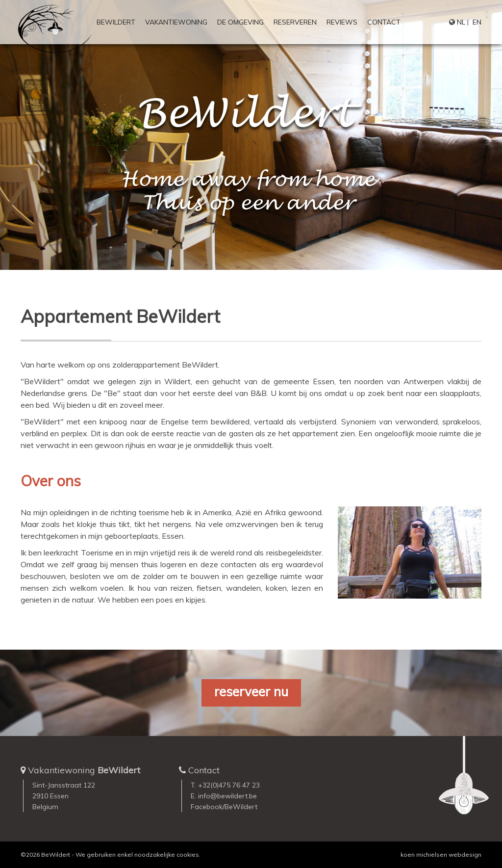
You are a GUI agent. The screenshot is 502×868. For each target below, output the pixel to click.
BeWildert (116, 22)
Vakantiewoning (176, 22)
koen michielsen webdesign (441, 855)
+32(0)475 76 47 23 (229, 785)
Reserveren (295, 22)
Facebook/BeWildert (224, 807)
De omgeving (240, 22)
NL (461, 22)
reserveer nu (251, 692)
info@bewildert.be (227, 796)
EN (477, 22)
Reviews (342, 22)
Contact (384, 22)
